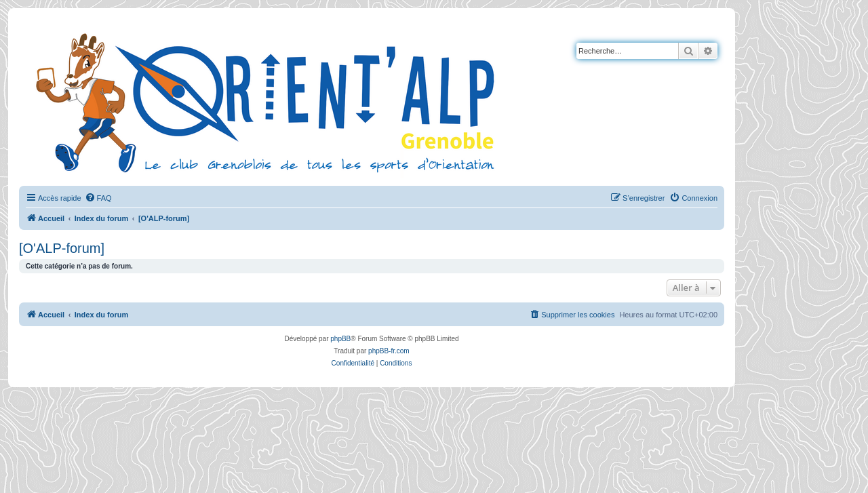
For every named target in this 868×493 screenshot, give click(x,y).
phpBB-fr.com (389, 351)
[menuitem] (98, 198)
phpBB (340, 339)
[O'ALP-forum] (62, 248)
